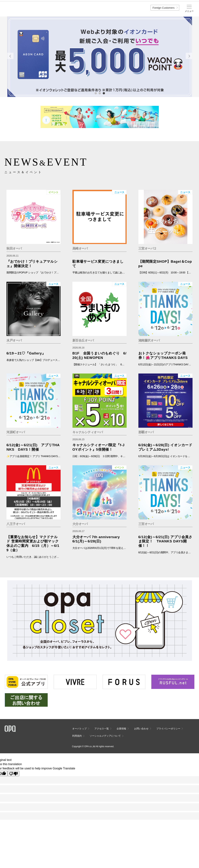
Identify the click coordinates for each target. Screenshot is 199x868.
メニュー (189, 11)
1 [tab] (96, 93)
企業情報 (121, 729)
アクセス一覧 (102, 729)
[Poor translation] (13, 773)
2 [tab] (100, 93)
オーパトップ (79, 729)
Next (189, 56)
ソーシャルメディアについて (105, 736)
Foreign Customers (163, 8)
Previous (10, 56)
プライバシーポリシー (168, 729)
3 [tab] (104, 93)
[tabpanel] (100, 57)
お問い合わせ (141, 729)
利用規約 (77, 736)
